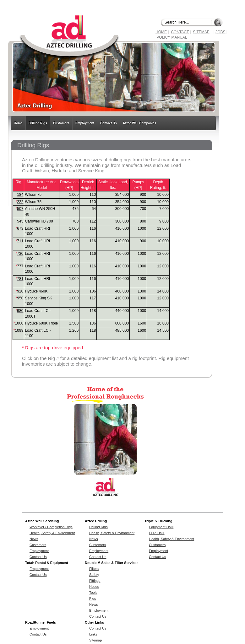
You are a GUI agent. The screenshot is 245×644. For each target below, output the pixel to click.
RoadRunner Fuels (41, 622)
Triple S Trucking (158, 521)
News (34, 539)
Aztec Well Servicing (42, 521)
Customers (61, 123)
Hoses (94, 587)
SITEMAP (201, 32)
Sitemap (95, 640)
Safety (94, 575)
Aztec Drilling (96, 521)
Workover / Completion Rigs (51, 527)
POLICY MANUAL (172, 37)
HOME (161, 32)
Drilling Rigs (38, 123)
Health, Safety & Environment (52, 533)
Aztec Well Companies (140, 123)
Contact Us (109, 123)
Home (18, 123)
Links (93, 634)
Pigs (93, 598)
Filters (94, 569)
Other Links (94, 622)
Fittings (95, 581)
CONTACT (180, 32)
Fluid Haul (157, 533)
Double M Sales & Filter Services (112, 563)
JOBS (220, 32)
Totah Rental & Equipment (47, 563)
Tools (93, 593)
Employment (85, 123)
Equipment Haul (161, 527)
